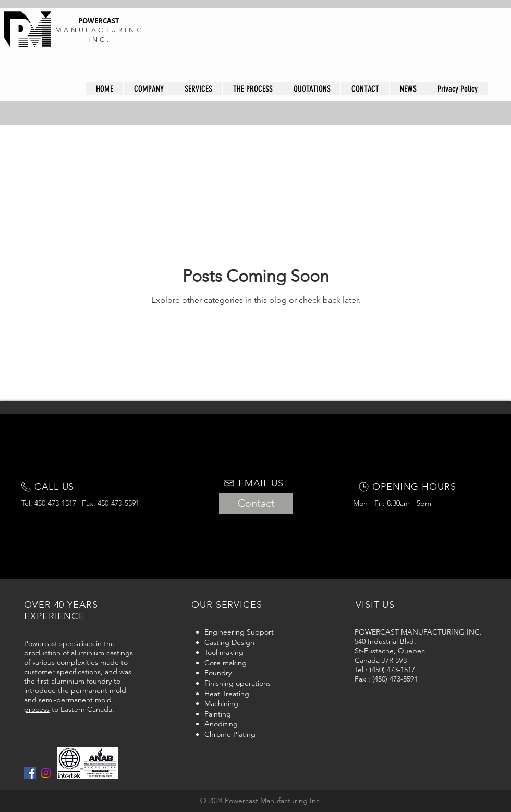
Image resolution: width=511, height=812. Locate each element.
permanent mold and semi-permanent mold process (75, 700)
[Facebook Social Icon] (30, 773)
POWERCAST (100, 21)
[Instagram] (46, 773)
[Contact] (256, 503)
